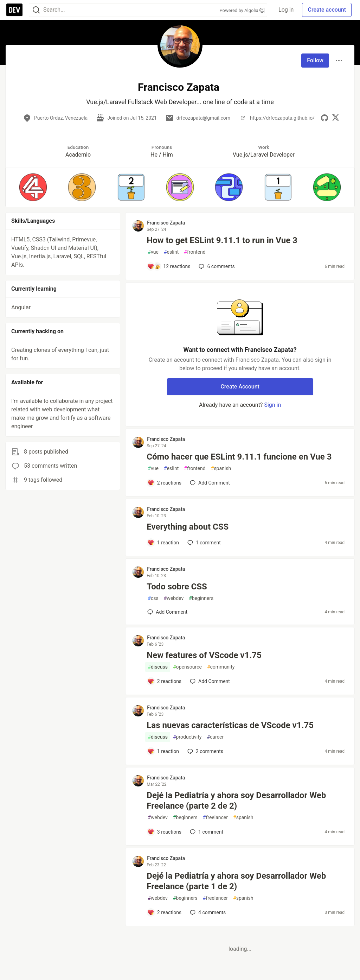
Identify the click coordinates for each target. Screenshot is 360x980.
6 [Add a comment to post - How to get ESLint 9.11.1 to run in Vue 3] (216, 266)
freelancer (215, 818)
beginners (201, 598)
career (215, 737)
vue (153, 252)
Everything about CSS (188, 527)
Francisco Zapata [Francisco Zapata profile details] (166, 223)
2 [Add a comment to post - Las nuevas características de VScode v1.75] (205, 751)
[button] (33, 187)
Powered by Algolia (242, 10)
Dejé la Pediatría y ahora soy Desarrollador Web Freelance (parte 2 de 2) (236, 801)
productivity (187, 737)
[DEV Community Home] (14, 10)
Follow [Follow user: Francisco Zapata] (315, 60)
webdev (174, 598)
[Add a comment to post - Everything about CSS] (163, 543)
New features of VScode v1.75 (204, 655)
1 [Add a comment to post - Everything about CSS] (203, 543)
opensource (187, 667)
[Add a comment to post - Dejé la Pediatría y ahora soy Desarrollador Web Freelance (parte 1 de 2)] (164, 912)
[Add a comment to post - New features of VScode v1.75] (164, 681)
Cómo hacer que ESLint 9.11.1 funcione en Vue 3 (239, 457)
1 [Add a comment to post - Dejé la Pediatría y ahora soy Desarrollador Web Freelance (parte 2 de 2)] (206, 832)
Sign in (272, 405)
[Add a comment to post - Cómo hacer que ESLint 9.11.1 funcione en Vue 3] (164, 483)
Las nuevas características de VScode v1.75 (230, 725)
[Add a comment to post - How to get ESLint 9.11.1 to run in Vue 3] (169, 266)
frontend (195, 252)
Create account (327, 10)
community (221, 667)
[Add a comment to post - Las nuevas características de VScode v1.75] (163, 751)
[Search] (36, 10)
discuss (158, 667)
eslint (171, 252)
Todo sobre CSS (177, 587)
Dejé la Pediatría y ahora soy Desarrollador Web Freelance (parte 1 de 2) (236, 881)
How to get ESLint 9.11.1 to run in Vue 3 (222, 240)
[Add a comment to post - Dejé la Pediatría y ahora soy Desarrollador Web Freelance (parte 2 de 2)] (164, 832)
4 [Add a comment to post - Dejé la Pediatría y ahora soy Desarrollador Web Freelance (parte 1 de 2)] (207, 912)
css (153, 598)
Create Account (240, 387)
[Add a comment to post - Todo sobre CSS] (167, 612)
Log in (286, 10)
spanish (221, 469)
